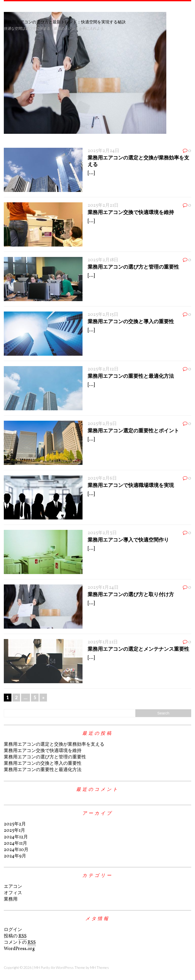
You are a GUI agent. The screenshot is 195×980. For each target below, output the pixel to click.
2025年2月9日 (102, 424)
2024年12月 (16, 837)
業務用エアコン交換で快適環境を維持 (131, 212)
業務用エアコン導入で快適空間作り (128, 540)
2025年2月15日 (103, 315)
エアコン (13, 887)
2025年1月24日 (103, 588)
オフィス (13, 893)
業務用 (11, 899)
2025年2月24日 (103, 151)
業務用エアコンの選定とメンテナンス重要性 (138, 649)
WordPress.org (19, 949)
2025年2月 (15, 824)
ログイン (13, 930)
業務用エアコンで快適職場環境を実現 (131, 485)
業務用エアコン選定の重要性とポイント (133, 430)
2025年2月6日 (102, 478)
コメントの (20, 943)
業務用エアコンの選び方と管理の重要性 (133, 267)
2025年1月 (14, 831)
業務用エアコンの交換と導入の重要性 (131, 321)
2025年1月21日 (103, 642)
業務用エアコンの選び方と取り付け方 (131, 594)
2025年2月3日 (102, 533)
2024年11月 (15, 844)
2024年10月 (16, 850)
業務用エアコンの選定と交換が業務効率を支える (54, 745)
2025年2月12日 (103, 369)
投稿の (15, 936)
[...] (91, 173)
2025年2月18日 (103, 260)
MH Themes (100, 967)
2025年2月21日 (103, 206)
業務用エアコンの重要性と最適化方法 (131, 376)
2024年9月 (15, 856)
